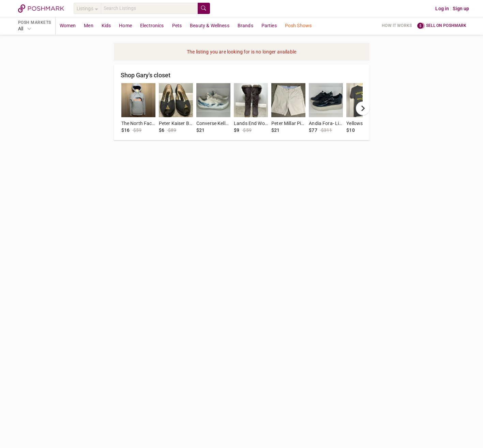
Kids (106, 26)
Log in (442, 9)
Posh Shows (298, 26)
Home (125, 26)
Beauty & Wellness (210, 26)
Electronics (152, 26)
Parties (269, 26)
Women (68, 26)
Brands (245, 26)
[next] (363, 108)
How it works (397, 26)
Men (88, 26)
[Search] (149, 8)
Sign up (461, 9)
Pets (177, 26)
